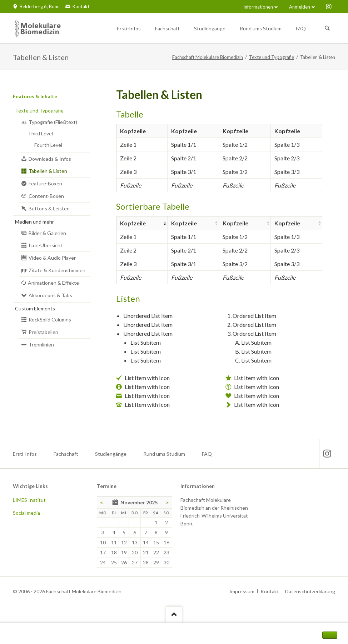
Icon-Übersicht (46, 245)
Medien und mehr (34, 222)
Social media (26, 513)
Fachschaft (66, 454)
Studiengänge (111, 454)
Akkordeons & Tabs (50, 295)
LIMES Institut (29, 500)
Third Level (40, 133)
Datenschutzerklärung (310, 591)
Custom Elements (35, 308)
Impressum (242, 591)
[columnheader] (142, 223)
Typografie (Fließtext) (53, 122)
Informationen (258, 7)
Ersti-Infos (25, 454)
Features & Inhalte (35, 96)
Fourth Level (48, 145)
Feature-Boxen (45, 183)
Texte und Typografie (272, 57)
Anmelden (300, 7)
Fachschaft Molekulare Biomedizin (208, 57)
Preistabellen (43, 332)
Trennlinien (41, 345)
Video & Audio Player (52, 258)
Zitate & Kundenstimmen (57, 270)
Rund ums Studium (164, 454)
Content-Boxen (46, 196)
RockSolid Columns (50, 319)
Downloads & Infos (50, 159)
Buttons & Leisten (49, 208)
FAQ (207, 454)
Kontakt (270, 591)
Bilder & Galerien (47, 233)
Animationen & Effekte (53, 283)
